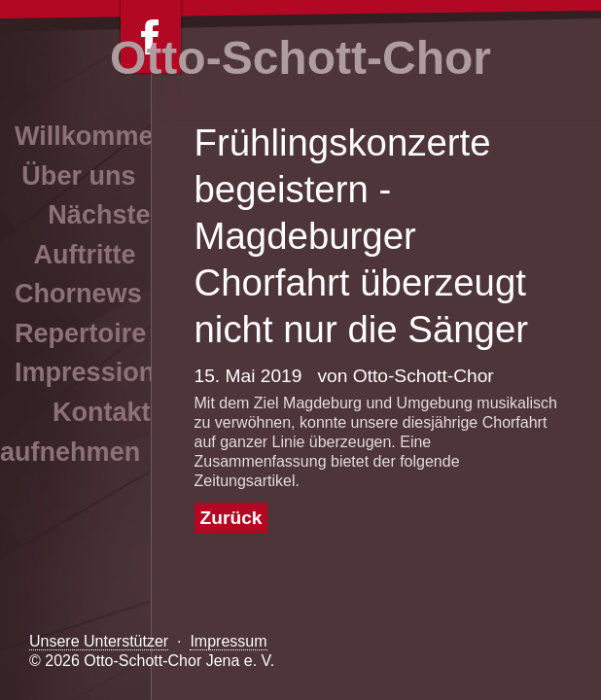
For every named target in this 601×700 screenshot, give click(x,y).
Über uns (78, 176)
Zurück (231, 518)
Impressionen (100, 372)
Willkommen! (96, 136)
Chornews (78, 294)
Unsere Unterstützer (99, 641)
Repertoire (80, 333)
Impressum (228, 641)
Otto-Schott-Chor (300, 58)
